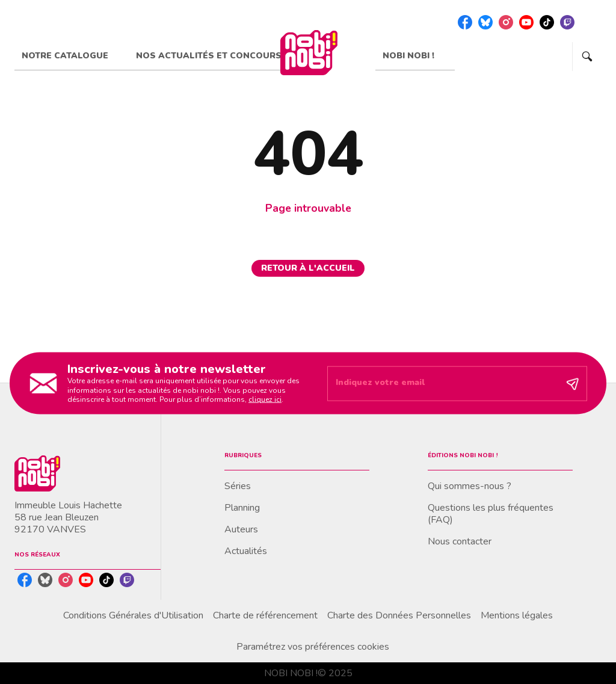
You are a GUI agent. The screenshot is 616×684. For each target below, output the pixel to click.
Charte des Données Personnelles (399, 615)
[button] (308, 268)
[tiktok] (547, 22)
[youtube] (526, 22)
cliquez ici (265, 399)
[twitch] (567, 22)
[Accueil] (309, 53)
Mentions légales (517, 615)
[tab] (72, 56)
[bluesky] (485, 22)
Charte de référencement (265, 615)
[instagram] (506, 22)
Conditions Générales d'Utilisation (133, 615)
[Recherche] (587, 57)
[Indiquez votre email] (442, 383)
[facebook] (465, 22)
